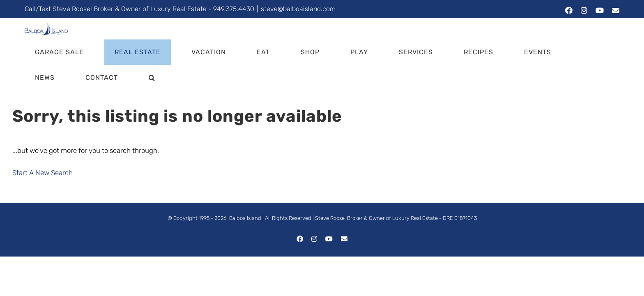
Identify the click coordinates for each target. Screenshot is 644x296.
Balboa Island (245, 193)
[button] (606, 52)
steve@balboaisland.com (298, 9)
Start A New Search (43, 147)
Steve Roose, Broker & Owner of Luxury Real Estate (376, 193)
